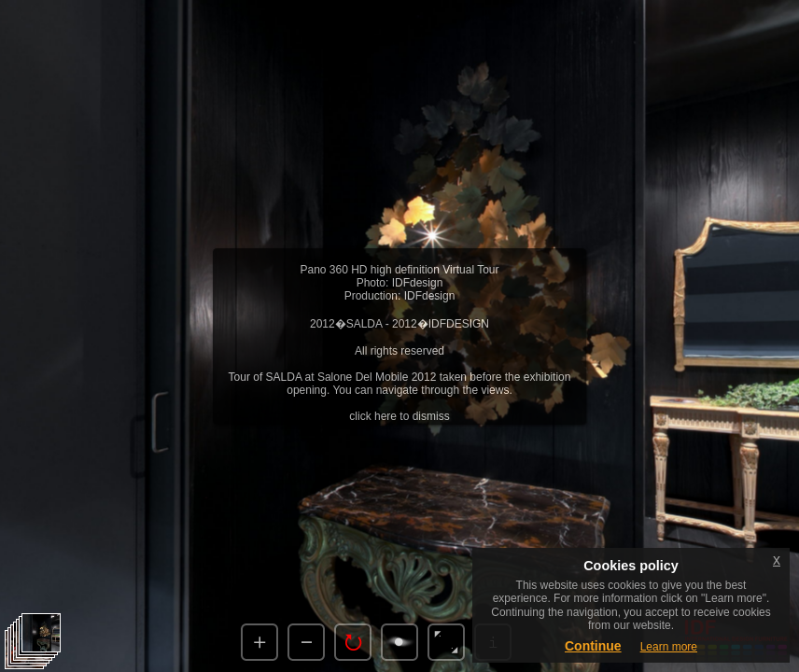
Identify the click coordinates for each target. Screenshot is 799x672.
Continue (593, 646)
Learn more (669, 647)
